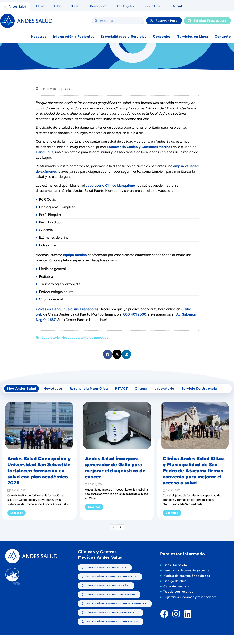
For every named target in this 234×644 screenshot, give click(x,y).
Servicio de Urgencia (207, 390)
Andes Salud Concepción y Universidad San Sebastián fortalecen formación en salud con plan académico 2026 (39, 473)
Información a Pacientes (74, 37)
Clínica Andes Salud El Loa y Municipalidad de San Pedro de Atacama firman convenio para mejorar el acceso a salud (194, 473)
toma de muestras (94, 338)
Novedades (70, 338)
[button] (108, 355)
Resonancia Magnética (92, 390)
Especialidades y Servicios (124, 37)
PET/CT (126, 390)
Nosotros (39, 37)
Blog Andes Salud (22, 390)
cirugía (147, 390)
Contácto (223, 37)
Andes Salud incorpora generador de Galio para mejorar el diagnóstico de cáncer (115, 470)
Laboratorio (51, 338)
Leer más (16, 516)
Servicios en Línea (193, 37)
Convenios (162, 37)
